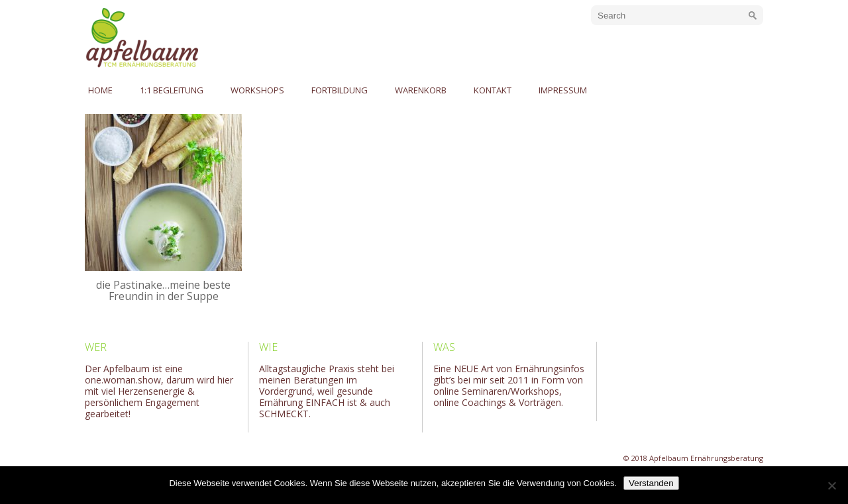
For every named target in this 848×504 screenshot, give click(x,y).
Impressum (563, 90)
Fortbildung (340, 90)
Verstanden (651, 483)
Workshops (257, 90)
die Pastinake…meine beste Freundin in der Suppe (163, 290)
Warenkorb (421, 90)
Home (100, 90)
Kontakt (493, 90)
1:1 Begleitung (172, 90)
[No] (831, 485)
